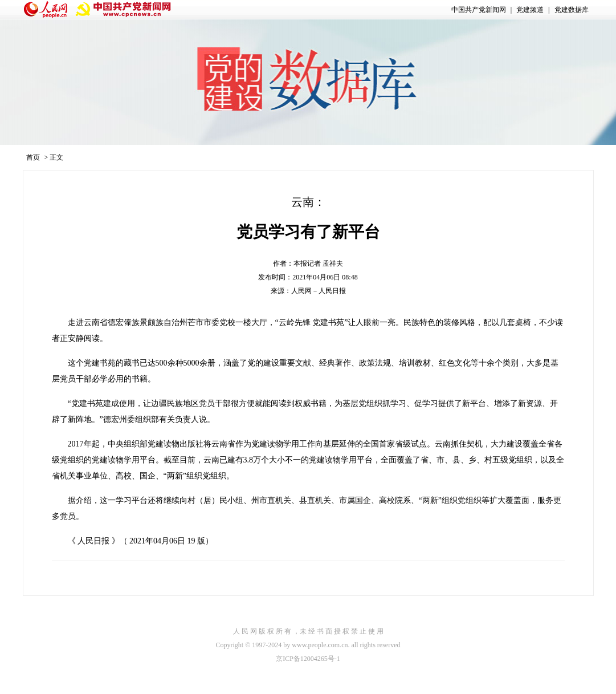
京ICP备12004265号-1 (308, 659)
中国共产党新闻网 (479, 10)
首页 (33, 157)
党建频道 (530, 10)
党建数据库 (572, 10)
